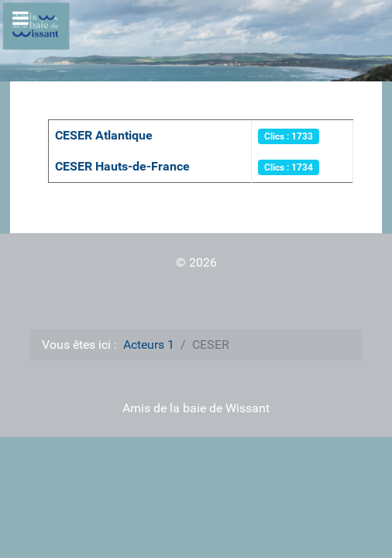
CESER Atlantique (104, 135)
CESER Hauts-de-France (122, 166)
